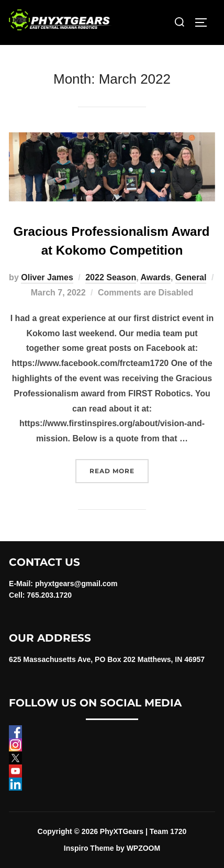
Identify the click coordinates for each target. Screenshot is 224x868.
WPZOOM (144, 848)
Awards (155, 277)
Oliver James (47, 277)
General (191, 277)
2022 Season (111, 277)
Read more (119, 470)
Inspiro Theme (89, 848)
